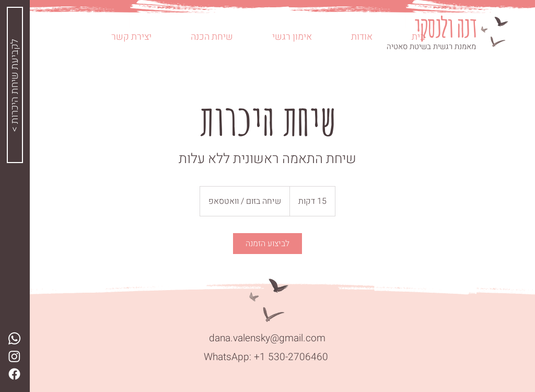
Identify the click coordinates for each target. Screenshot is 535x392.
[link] (267, 244)
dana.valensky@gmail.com (267, 338)
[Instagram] (14, 356)
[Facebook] (14, 374)
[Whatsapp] (14, 338)
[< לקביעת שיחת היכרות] (15, 85)
